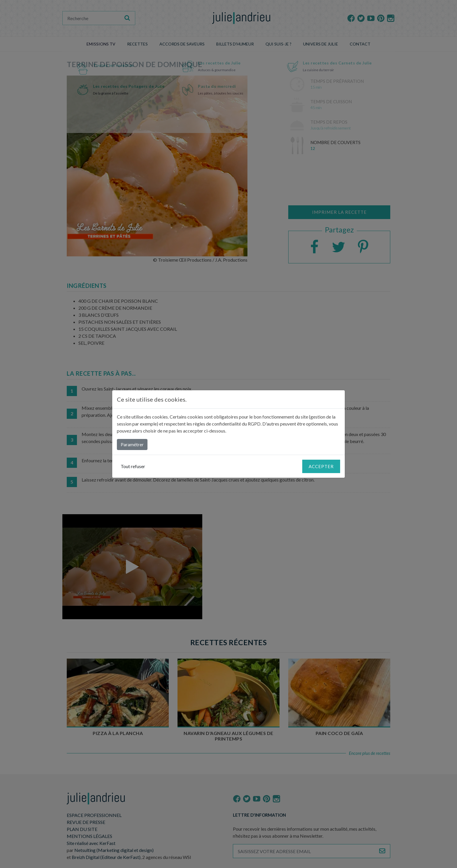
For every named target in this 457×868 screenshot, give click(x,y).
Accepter (321, 466)
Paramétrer (132, 444)
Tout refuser (133, 466)
